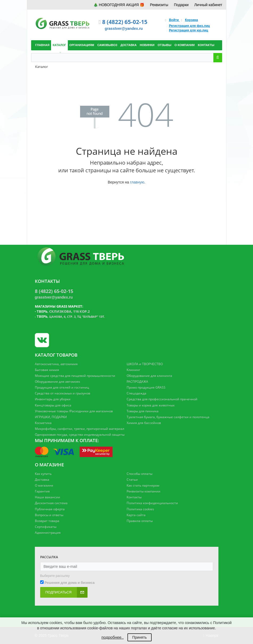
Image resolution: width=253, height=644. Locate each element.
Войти (174, 20)
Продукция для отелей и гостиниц (62, 387)
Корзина (191, 20)
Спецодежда (136, 393)
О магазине (44, 485)
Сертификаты (46, 527)
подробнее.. (112, 637)
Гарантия (42, 491)
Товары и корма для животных (151, 405)
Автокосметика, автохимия (56, 364)
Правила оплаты (140, 521)
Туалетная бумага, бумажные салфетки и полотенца (168, 417)
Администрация (48, 533)
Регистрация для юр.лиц (188, 30)
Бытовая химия (47, 370)
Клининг (133, 370)
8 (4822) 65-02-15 (125, 22)
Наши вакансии (47, 497)
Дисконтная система (51, 503)
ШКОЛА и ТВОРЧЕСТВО (145, 364)
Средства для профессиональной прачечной (162, 399)
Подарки (181, 5)
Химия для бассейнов (144, 423)
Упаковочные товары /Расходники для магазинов (74, 411)
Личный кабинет (208, 5)
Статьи (132, 480)
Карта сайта (136, 515)
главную (137, 182)
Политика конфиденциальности (152, 503)
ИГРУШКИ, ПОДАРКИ (51, 417)
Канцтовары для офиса (53, 405)
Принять (140, 637)
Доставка (42, 480)
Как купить (43, 474)
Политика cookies (140, 509)
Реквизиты (159, 5)
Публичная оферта (50, 509)
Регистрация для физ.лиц (189, 26)
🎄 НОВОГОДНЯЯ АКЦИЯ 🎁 (119, 5)
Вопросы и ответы (49, 515)
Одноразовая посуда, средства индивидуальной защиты (80, 435)
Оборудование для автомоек (57, 382)
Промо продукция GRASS (146, 387)
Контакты (134, 497)
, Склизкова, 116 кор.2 (63, 311)
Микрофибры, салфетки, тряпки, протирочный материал (80, 429)
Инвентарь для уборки (53, 399)
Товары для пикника (143, 411)
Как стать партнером (143, 485)
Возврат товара (47, 521)
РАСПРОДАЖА (137, 382)
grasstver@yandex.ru (124, 28)
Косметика (43, 423)
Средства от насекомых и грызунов (63, 393)
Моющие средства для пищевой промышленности (75, 376)
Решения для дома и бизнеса (69, 583)
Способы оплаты (140, 474)
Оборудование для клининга (149, 376)
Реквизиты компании (144, 491)
